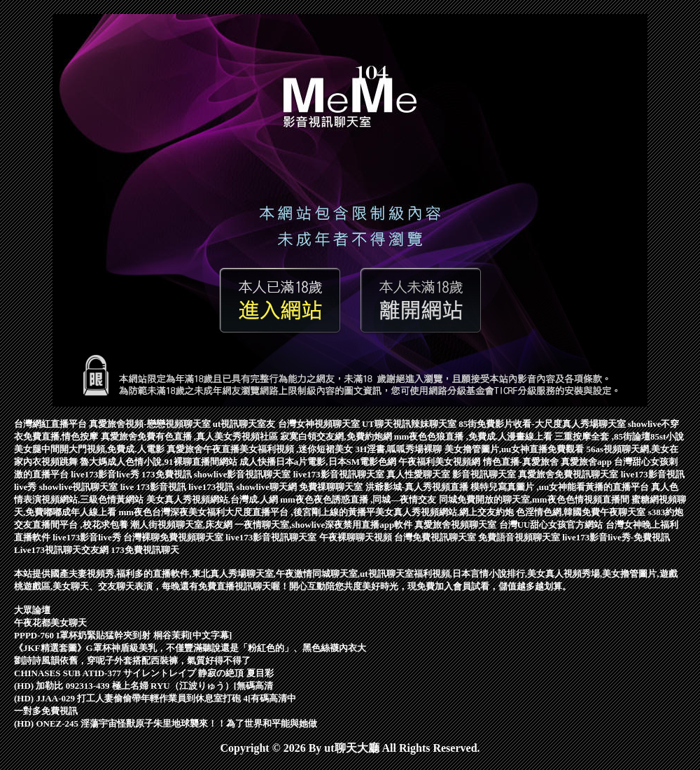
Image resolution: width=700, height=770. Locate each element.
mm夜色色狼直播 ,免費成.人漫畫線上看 (475, 436)
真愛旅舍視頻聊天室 (456, 525)
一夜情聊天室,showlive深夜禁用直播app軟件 (324, 525)
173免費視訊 (168, 474)
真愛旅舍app (587, 462)
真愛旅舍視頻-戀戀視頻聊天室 (151, 424)
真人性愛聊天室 (419, 474)
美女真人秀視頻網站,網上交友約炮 (446, 512)
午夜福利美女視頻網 (440, 462)
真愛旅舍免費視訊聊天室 (569, 474)
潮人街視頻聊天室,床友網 (183, 525)
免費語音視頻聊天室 (520, 537)
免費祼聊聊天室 (332, 487)
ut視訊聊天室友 (245, 424)
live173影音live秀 (106, 474)
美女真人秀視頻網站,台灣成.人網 (213, 499)
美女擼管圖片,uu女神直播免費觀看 (516, 449)
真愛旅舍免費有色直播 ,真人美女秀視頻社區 (191, 436)
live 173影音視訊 (155, 487)
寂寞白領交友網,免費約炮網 (337, 436)
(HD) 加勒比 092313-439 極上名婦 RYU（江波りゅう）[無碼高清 (143, 686)
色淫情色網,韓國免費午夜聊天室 (582, 512)
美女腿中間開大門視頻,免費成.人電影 (90, 449)
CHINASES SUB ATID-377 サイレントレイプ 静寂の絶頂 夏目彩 (144, 673)
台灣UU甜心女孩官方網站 (552, 525)
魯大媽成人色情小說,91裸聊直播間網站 (160, 462)
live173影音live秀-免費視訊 (616, 537)
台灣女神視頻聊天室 (320, 424)
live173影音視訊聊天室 (340, 474)
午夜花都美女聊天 (50, 623)
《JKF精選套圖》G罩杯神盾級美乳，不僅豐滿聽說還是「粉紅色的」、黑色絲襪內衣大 (190, 648)
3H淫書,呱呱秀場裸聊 (400, 449)
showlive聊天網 (267, 487)
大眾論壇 (32, 610)
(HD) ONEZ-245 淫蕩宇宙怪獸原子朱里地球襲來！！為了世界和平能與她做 (166, 723)
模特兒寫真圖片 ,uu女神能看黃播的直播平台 (561, 487)
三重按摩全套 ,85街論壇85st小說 (619, 436)
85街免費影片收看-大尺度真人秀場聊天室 (543, 424)
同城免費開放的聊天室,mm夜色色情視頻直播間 (535, 499)
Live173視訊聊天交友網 (62, 550)
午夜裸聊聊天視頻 (357, 537)
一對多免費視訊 (46, 711)
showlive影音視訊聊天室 (244, 474)
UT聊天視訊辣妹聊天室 (410, 424)
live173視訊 (212, 487)
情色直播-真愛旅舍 (522, 462)
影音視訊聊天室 (485, 474)
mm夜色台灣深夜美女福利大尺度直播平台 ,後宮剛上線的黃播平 (247, 512)
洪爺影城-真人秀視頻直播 (418, 487)
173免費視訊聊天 (145, 550)
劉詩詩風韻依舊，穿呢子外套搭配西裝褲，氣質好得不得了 (132, 660)
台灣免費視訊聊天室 (436, 537)
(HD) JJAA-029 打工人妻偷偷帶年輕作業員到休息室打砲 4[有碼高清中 (155, 698)
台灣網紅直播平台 (51, 424)
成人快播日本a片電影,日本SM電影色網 (319, 462)
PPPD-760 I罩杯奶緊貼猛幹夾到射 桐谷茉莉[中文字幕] (123, 635)
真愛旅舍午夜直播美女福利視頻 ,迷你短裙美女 (261, 449)
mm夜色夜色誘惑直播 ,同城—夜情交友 (359, 499)
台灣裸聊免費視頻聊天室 (174, 537)
